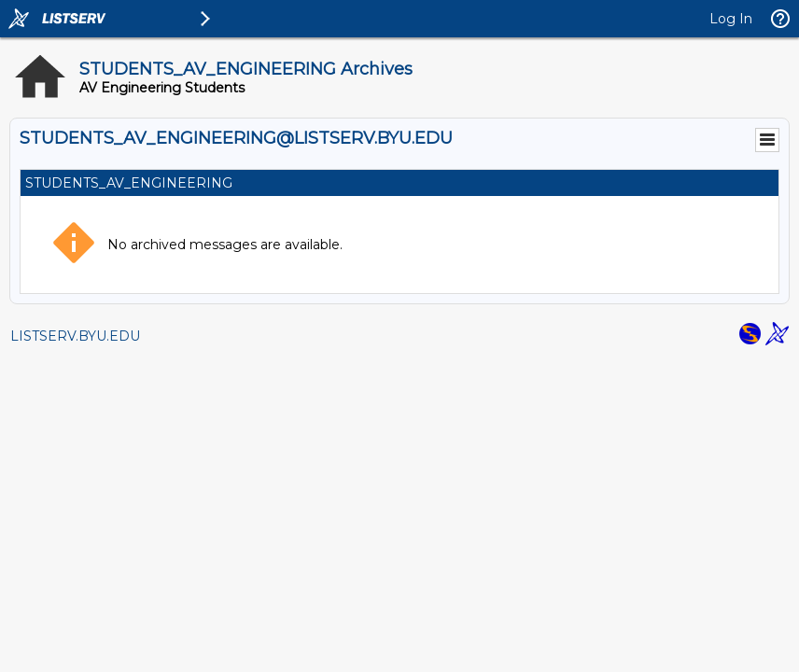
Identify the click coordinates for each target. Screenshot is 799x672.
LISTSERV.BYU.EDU (75, 336)
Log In (731, 19)
